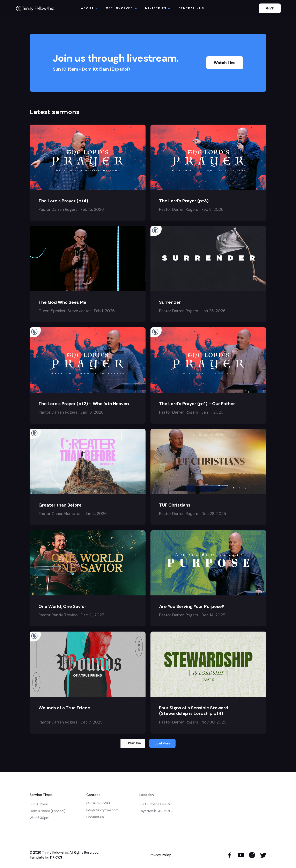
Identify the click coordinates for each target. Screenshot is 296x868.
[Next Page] (162, 743)
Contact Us (95, 817)
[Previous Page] (133, 743)
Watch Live (225, 63)
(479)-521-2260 (99, 803)
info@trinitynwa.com (102, 810)
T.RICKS (56, 857)
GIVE (270, 8)
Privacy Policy (160, 855)
